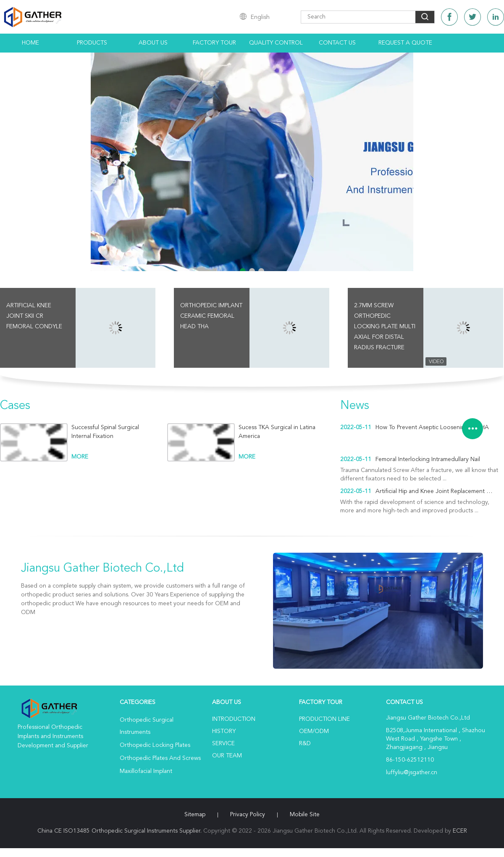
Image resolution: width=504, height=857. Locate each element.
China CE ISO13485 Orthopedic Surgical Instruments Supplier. (120, 831)
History (224, 731)
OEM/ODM (314, 731)
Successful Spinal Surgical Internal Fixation (105, 432)
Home (30, 43)
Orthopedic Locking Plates (155, 745)
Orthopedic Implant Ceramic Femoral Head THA (211, 316)
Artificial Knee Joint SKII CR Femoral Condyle (34, 316)
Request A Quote (405, 43)
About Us (153, 43)
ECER (460, 831)
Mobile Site (305, 815)
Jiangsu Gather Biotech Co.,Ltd (102, 569)
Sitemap (195, 815)
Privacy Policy (248, 815)
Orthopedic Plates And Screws (160, 758)
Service (223, 744)
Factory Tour (214, 43)
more (80, 457)
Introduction (234, 719)
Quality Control (276, 43)
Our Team (227, 756)
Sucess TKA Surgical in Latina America (277, 432)
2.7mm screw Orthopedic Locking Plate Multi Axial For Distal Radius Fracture (385, 327)
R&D (305, 744)
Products (92, 43)
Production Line (324, 719)
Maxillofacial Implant (146, 771)
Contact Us (337, 43)
